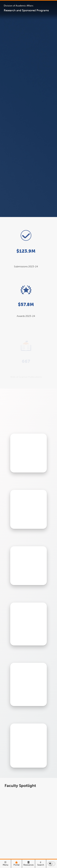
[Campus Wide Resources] (28, 864)
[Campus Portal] (17, 864)
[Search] (41, 864)
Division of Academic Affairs (19, 6)
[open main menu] (5, 864)
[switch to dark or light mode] (52, 864)
